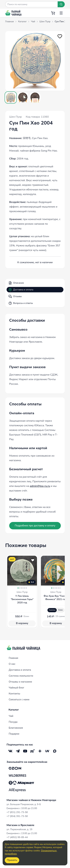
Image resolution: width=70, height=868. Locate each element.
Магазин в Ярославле (20, 825)
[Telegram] (18, 751)
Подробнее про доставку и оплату (35, 526)
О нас (12, 664)
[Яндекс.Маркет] (21, 783)
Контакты (14, 694)
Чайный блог (16, 688)
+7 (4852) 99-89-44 (17, 837)
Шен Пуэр (16, 117)
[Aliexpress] (17, 790)
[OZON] (15, 768)
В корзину (22, 623)
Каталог (14, 710)
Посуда (13, 722)
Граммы (52, 610)
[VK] (10, 751)
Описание (16, 283)
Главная (13, 658)
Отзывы (15, 296)
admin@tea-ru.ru (40, 486)
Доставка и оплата (21, 290)
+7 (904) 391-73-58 (17, 816)
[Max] (55, 751)
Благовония (16, 728)
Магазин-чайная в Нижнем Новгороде (31, 800)
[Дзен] (40, 751)
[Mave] (47, 751)
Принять (12, 860)
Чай (11, 716)
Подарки (14, 734)
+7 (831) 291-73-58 (17, 812)
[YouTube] (25, 751)
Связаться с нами (19, 700)
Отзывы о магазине (20, 682)
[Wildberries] (17, 775)
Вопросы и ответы (21, 303)
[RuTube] (32, 751)
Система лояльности (21, 676)
